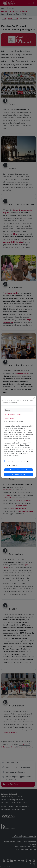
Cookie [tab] (8, 410)
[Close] (34, 398)
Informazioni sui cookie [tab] (13, 414)
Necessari (9, 461)
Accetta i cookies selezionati (19, 470)
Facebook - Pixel (12, 465)
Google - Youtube (23, 461)
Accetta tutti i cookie (18, 474)
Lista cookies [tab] (10, 418)
